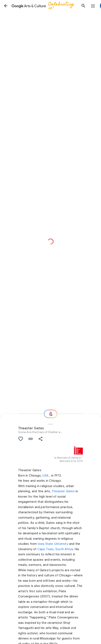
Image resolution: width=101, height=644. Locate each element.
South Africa (64, 549)
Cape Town (46, 549)
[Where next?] (51, 414)
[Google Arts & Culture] (45, 6)
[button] (6, 6)
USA (45, 476)
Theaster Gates (63, 491)
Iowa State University (53, 544)
